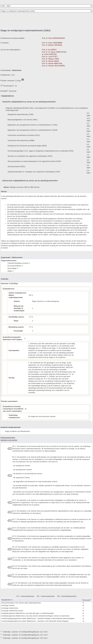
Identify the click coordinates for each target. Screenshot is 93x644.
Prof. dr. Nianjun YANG (50, 59)
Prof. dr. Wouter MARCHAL (52, 63)
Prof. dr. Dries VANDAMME (52, 43)
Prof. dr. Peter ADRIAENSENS (53, 38)
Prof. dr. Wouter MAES (50, 61)
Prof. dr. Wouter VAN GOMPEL (53, 66)
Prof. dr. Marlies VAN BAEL (52, 45)
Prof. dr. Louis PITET (50, 57)
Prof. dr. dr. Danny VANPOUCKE (54, 52)
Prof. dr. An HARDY (49, 50)
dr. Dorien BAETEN (49, 54)
